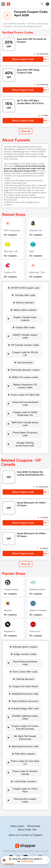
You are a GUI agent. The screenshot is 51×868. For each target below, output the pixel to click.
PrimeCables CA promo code (25, 434)
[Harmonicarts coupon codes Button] (24, 800)
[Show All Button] (26, 564)
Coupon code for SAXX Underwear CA (25, 414)
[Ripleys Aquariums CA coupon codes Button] (24, 386)
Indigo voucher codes (25, 654)
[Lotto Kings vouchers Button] (24, 781)
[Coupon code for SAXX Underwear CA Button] (24, 414)
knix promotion (25, 363)
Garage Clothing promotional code (25, 444)
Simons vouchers (25, 303)
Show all (26, 564)
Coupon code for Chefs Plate (25, 790)
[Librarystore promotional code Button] (24, 404)
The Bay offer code (25, 295)
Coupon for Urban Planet (25, 686)
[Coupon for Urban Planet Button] (24, 686)
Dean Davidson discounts (25, 701)
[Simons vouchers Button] (24, 303)
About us (13, 835)
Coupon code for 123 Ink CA (25, 354)
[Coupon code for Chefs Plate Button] (24, 790)
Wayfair (8, 610)
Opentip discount (25, 679)
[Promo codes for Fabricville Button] (24, 395)
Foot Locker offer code (25, 672)
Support (38, 835)
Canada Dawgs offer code (25, 709)
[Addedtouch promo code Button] (24, 694)
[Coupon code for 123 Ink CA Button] (24, 354)
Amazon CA (35, 230)
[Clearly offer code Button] (24, 327)
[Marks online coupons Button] (24, 310)
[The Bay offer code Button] (24, 295)
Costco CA (10, 272)
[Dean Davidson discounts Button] (24, 701)
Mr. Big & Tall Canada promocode (25, 738)
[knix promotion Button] (24, 363)
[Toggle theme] (47, 4)
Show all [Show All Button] (26, 131)
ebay (32, 251)
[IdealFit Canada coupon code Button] (24, 336)
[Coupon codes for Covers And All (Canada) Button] (24, 727)
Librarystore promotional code (25, 404)
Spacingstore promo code (25, 746)
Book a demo (17, 826)
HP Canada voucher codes (25, 345)
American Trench (38, 272)
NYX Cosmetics (12, 230)
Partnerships (34, 826)
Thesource (35, 631)
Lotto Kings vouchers (25, 781)
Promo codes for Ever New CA (25, 762)
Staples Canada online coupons (25, 319)
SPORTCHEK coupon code (25, 288)
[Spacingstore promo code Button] (24, 746)
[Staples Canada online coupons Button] (24, 319)
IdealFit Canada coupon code (25, 336)
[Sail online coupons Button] (24, 754)
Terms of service (41, 851)
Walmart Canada (38, 610)
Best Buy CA (11, 251)
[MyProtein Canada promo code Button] (24, 424)
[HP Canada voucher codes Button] (24, 345)
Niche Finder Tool (27, 830)
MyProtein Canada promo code (25, 424)
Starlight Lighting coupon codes (25, 717)
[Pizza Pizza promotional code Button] (24, 663)
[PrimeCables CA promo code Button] (24, 434)
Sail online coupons (25, 754)
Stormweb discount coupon (25, 370)
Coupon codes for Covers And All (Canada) (25, 727)
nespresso (9, 631)
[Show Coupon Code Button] (23, 59)
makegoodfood (37, 589)
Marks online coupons (25, 310)
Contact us (26, 835)
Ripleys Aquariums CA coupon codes (25, 386)
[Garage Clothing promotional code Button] (24, 444)
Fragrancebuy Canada (15, 589)
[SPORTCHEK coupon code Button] (24, 288)
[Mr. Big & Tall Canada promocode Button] (24, 738)
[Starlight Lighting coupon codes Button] (24, 717)
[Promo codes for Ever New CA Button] (24, 762)
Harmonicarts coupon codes (25, 800)
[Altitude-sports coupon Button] (24, 647)
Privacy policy (27, 851)
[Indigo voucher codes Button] (24, 654)
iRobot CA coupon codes (25, 377)
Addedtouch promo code (25, 694)
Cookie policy (27, 861)
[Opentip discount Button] (24, 679)
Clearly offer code (25, 327)
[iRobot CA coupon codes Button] (24, 377)
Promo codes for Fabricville (25, 395)
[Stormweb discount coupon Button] (24, 370)
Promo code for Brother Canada (25, 773)
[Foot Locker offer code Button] (24, 672)
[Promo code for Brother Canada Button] (24, 773)
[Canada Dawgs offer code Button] (24, 709)
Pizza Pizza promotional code (25, 663)
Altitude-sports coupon (25, 647)
